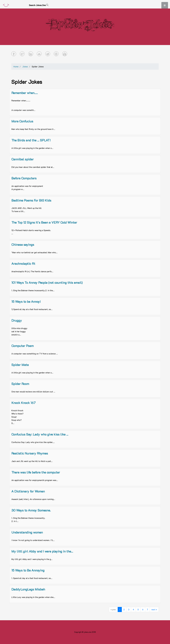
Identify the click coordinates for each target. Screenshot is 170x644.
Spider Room (20, 384)
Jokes (25, 66)
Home (16, 66)
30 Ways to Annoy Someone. (31, 510)
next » (154, 609)
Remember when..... (25, 93)
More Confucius (22, 121)
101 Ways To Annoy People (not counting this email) (47, 282)
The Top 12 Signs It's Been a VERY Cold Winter (44, 222)
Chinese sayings (23, 245)
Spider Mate (20, 365)
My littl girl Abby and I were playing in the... (42, 551)
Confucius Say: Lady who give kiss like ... (40, 434)
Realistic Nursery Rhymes (30, 453)
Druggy (17, 320)
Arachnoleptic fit (23, 264)
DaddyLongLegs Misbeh (28, 589)
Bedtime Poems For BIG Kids (31, 200)
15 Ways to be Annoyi (26, 301)
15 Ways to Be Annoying (28, 570)
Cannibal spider (23, 159)
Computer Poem (23, 346)
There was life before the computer (36, 472)
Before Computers (24, 178)
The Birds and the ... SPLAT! (31, 140)
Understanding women (27, 532)
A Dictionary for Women (28, 491)
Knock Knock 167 (24, 403)
